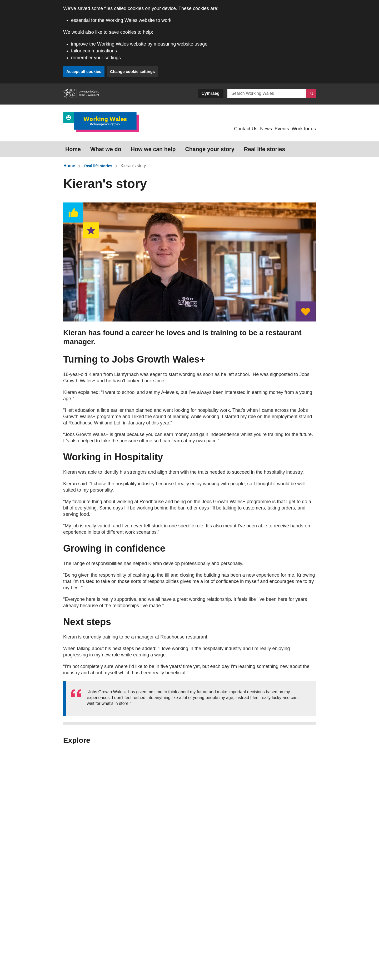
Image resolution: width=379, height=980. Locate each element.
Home (70, 147)
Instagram (221, 967)
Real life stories (221, 147)
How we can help (132, 147)
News (266, 129)
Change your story (178, 147)
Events (282, 129)
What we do (95, 147)
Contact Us (246, 129)
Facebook (258, 967)
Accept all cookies (85, 71)
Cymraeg (211, 93)
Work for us (304, 129)
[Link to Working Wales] (101, 122)
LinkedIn (295, 967)
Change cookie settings (137, 71)
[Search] (311, 93)
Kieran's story (136, 161)
